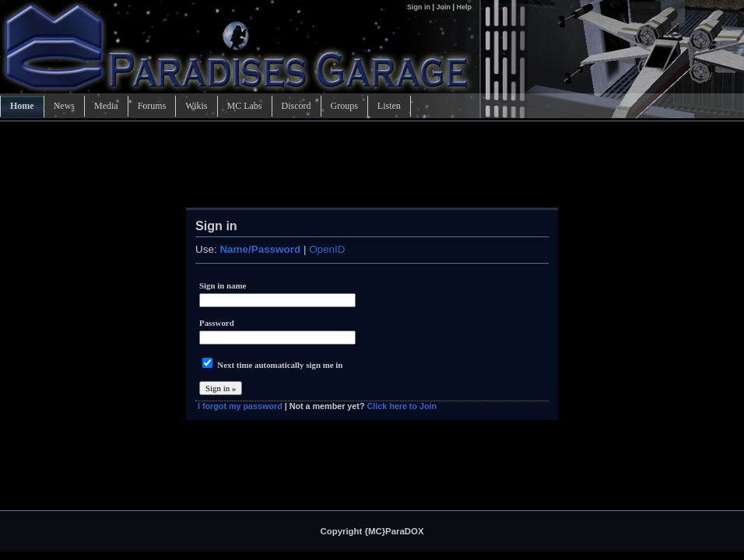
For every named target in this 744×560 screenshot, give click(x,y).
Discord (297, 106)
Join (443, 7)
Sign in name (223, 285)
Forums (152, 106)
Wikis (196, 106)
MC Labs (245, 106)
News (64, 106)
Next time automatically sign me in (280, 365)
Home (22, 106)
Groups (344, 106)
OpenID (327, 249)
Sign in (420, 7)
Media (106, 106)
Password (217, 323)
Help (464, 7)
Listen (389, 106)
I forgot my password (240, 406)
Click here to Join (402, 406)
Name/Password (260, 249)
